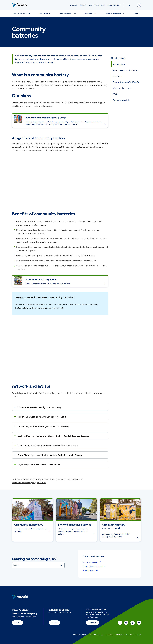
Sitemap (129, 634)
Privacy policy (109, 634)
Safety (137, 14)
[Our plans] (126, 76)
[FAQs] (126, 94)
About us (74, 5)
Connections (45, 14)
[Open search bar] (139, 5)
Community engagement (94, 566)
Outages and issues (21, 14)
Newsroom (68, 150)
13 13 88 (17, 623)
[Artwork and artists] (126, 100)
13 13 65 (54, 623)
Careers (83, 5)
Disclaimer (120, 634)
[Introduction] (126, 64)
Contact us (93, 623)
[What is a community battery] (126, 70)
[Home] (20, 597)
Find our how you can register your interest (44, 308)
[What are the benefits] (126, 88)
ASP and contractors (97, 5)
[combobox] (36, 565)
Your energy (91, 14)
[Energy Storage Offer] (126, 82)
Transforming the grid (115, 14)
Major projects (90, 570)
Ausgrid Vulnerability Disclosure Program (88, 634)
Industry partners (114, 5)
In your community (68, 14)
